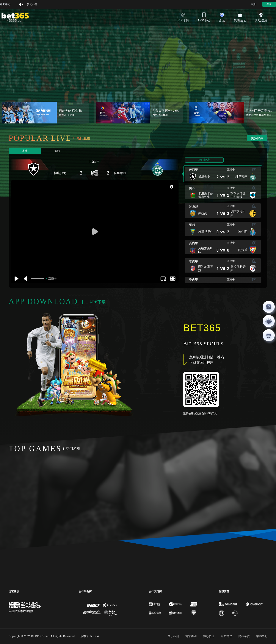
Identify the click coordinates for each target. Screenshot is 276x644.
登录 (269, 4)
